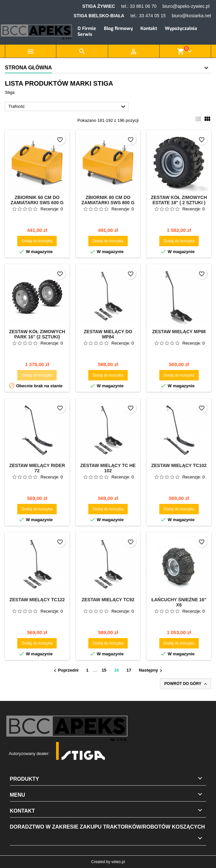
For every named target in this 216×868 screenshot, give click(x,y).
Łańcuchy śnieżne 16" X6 (179, 602)
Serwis (85, 34)
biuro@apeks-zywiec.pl (186, 6)
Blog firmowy (118, 28)
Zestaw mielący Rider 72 (37, 468)
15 (104, 670)
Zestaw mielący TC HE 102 (108, 468)
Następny (151, 671)
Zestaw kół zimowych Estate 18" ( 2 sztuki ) (179, 200)
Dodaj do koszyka (37, 241)
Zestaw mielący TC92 (108, 600)
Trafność (68, 107)
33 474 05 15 (152, 16)
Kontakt (149, 28)
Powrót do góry (186, 684)
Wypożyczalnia (181, 28)
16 (116, 670)
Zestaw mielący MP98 (179, 332)
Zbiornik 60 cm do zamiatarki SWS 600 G (37, 200)
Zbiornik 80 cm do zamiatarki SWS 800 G (108, 200)
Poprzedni (65, 671)
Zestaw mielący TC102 (179, 465)
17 (129, 670)
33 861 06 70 (143, 6)
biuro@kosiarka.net (191, 16)
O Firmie (87, 28)
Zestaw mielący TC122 (37, 600)
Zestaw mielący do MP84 (108, 334)
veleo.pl (118, 862)
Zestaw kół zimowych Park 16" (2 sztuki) (37, 334)
